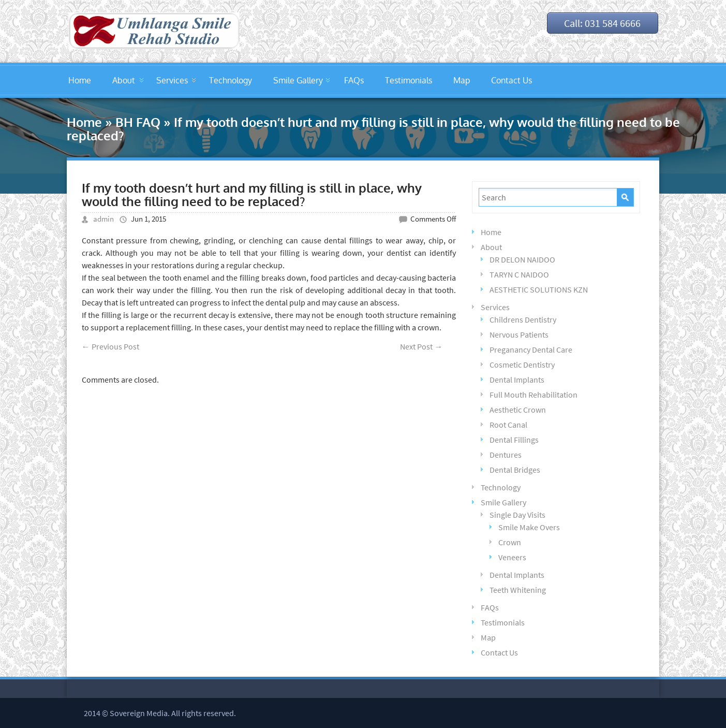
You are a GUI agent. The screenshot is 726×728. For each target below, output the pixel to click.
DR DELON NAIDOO (522, 259)
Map (462, 80)
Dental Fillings (514, 440)
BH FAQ (138, 122)
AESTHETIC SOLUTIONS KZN (539, 289)
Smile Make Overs (529, 527)
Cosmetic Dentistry (522, 365)
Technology (231, 80)
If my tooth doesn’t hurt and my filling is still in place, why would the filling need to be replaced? (252, 194)
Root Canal (508, 425)
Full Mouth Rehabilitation (534, 395)
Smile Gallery (298, 80)
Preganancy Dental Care (531, 350)
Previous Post (110, 346)
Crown (510, 542)
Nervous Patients (519, 334)
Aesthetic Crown (518, 410)
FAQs (354, 80)
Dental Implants (517, 380)
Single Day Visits (517, 515)
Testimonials (409, 80)
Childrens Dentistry (523, 319)
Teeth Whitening (518, 590)
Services (172, 80)
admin (103, 219)
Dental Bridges (515, 470)
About (124, 80)
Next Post (421, 346)
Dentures (506, 455)
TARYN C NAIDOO (519, 274)
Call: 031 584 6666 (601, 23)
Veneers (512, 557)
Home (80, 80)
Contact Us (512, 80)
